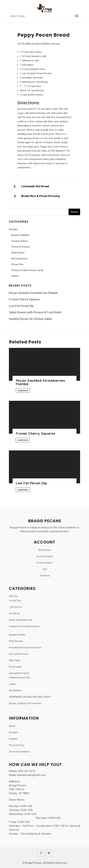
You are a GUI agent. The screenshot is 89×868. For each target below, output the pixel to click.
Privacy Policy (17, 745)
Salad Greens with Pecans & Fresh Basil (35, 312)
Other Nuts (15, 660)
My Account (44, 550)
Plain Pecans (16, 641)
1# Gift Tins (15, 601)
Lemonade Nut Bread (35, 186)
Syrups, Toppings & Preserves (25, 703)
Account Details (44, 556)
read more (23, 391)
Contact (13, 739)
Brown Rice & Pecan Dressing (40, 196)
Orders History (44, 563)
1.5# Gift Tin (15, 607)
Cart (45, 569)
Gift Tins (13, 596)
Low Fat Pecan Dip (21, 306)
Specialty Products (19, 673)
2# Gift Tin (14, 614)
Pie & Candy (15, 667)
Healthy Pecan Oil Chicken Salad (30, 319)
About (12, 726)
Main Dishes (18, 253)
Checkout (45, 576)
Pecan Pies (17, 264)
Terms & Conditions (20, 752)
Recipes (56, 44)
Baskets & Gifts (17, 635)
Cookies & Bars (20, 241)
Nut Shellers (15, 690)
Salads (15, 276)
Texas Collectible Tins (21, 620)
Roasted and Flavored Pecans (25, 648)
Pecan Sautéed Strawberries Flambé (33, 293)
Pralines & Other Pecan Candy (27, 270)
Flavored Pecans (21, 247)
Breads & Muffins (41, 44)
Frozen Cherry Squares (24, 299)
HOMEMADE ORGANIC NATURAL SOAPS (30, 697)
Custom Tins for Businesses (24, 626)
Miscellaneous (19, 259)
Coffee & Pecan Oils (20, 678)
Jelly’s (12, 684)
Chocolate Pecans (19, 654)
